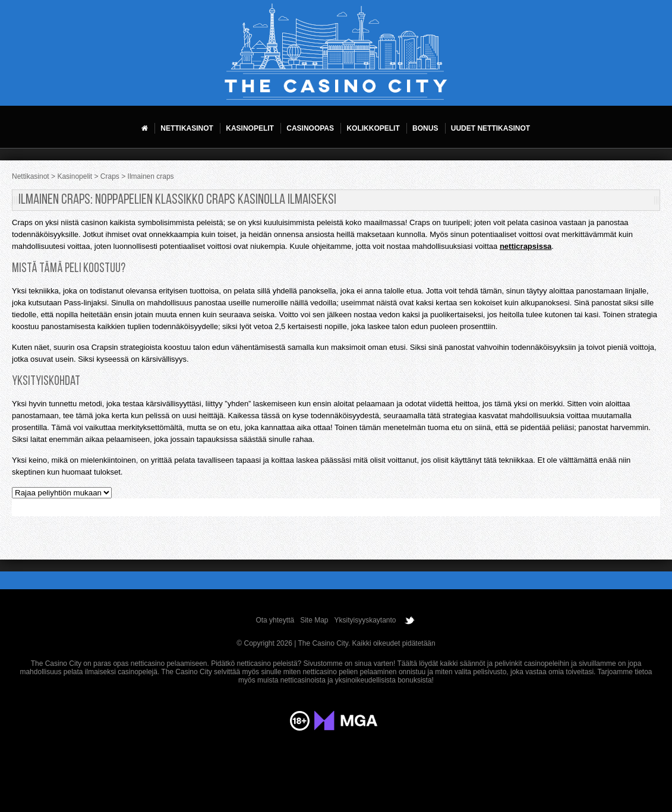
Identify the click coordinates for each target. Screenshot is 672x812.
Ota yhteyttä (275, 620)
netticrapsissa (526, 246)
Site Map (314, 620)
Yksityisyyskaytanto (365, 620)
